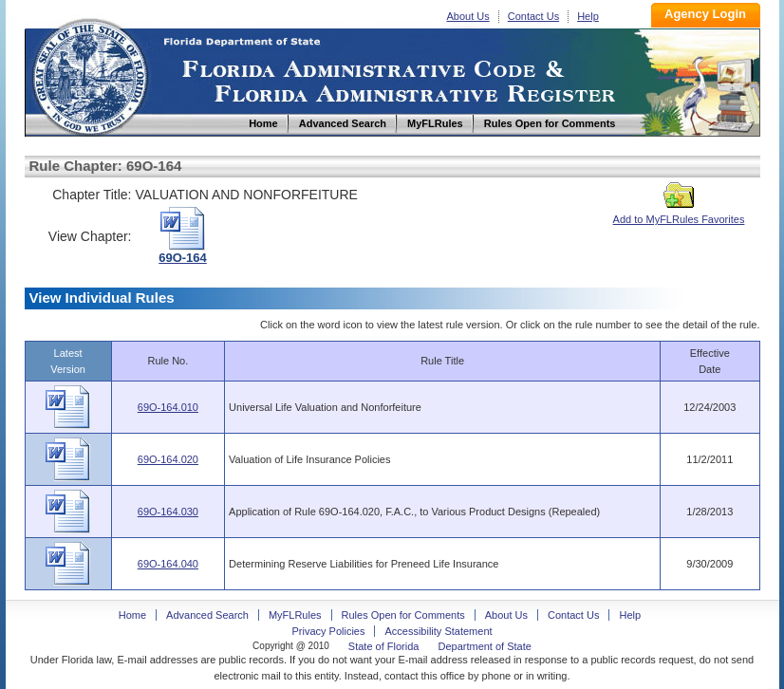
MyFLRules (295, 615)
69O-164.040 (168, 564)
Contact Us (533, 16)
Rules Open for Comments (403, 615)
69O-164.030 (168, 512)
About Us (468, 16)
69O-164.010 (168, 407)
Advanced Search (207, 615)
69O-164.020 (168, 459)
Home (89, 74)
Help (588, 16)
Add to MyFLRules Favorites (679, 214)
